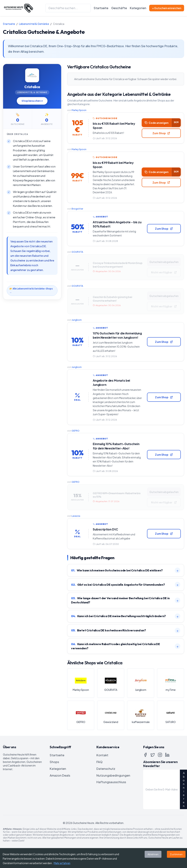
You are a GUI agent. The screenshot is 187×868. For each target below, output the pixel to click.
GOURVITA (77, 256)
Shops (54, 779)
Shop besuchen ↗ (32, 101)
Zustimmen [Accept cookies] (176, 854)
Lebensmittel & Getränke (34, 24)
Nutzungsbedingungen (113, 792)
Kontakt (102, 772)
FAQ (100, 779)
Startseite (101, 8)
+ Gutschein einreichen (167, 8)
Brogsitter (77, 211)
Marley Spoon (79, 110)
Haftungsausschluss (111, 799)
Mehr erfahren (62, 863)
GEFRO (76, 444)
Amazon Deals (60, 792)
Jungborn (77, 326)
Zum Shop (160, 134)
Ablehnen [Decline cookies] (153, 854)
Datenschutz (106, 786)
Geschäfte (119, 8)
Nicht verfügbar (163, 277)
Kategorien (138, 8)
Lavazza (76, 532)
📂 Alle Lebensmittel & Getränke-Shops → (31, 291)
